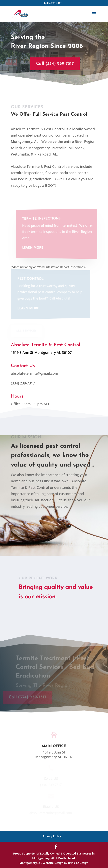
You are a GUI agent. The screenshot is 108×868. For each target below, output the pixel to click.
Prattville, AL (67, 858)
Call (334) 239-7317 (53, 64)
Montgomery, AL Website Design (41, 863)
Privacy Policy (52, 836)
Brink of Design (78, 863)
